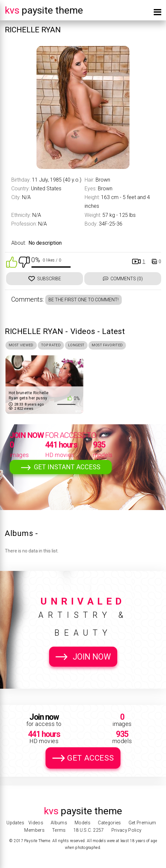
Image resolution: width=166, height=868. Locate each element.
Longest (90, 346)
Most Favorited (128, 346)
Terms (59, 830)
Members (34, 830)
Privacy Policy (127, 830)
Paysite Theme (44, 10)
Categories (109, 823)
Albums (59, 823)
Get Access (90, 760)
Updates (15, 823)
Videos (36, 823)
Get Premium (142, 823)
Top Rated (60, 346)
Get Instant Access (67, 469)
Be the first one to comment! (83, 300)
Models (83, 823)
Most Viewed (24, 346)
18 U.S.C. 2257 (89, 830)
